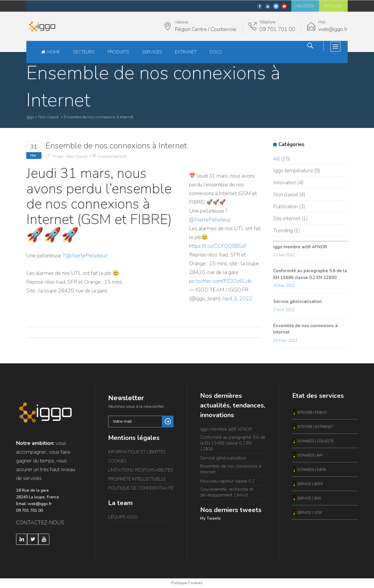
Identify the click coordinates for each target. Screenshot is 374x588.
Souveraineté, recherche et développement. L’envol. (227, 492)
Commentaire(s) (112, 156)
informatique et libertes (137, 452)
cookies (117, 461)
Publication (285, 207)
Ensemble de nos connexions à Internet (231, 469)
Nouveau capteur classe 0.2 (227, 481)
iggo (30, 117)
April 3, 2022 (237, 299)
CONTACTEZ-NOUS (40, 523)
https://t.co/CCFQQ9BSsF (218, 246)
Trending (283, 230)
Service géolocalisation (298, 301)
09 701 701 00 (30, 510)
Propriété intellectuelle (137, 479)
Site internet (287, 218)
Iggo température (293, 171)
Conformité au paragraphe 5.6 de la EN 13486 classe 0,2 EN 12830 (233, 443)
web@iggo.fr (40, 504)
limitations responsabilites (141, 470)
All (277, 159)
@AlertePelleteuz (86, 256)
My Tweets (210, 518)
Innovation (285, 183)
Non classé (48, 117)
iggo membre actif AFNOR (300, 247)
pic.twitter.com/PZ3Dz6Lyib (220, 281)
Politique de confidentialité (141, 488)
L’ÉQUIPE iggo (123, 517)
